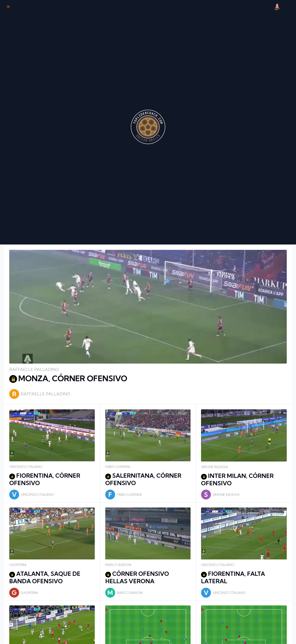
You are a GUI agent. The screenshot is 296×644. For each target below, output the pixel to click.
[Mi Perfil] (277, 7)
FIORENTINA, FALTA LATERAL (233, 577)
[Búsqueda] (288, 7)
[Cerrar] (8, 7)
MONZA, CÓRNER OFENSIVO (68, 378)
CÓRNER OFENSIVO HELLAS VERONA (137, 577)
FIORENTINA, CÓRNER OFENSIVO (45, 479)
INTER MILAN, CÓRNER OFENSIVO (237, 479)
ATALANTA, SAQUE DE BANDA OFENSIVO (45, 577)
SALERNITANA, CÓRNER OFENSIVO (143, 479)
